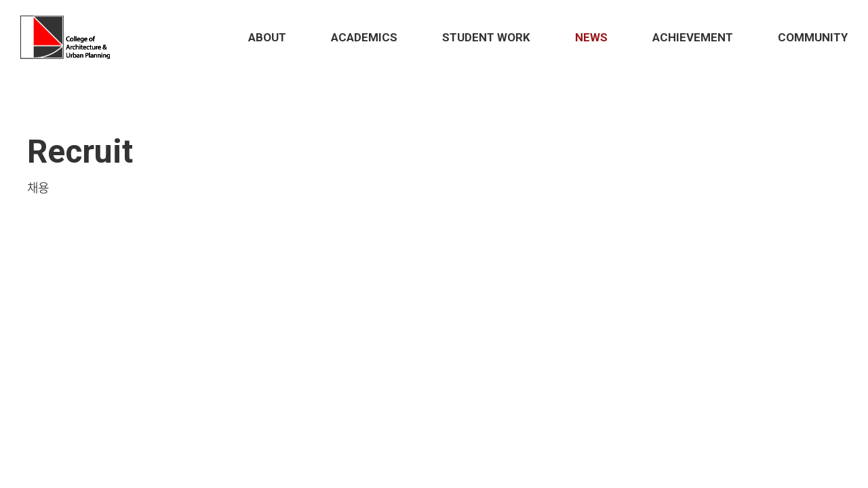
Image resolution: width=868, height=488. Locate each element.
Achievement (693, 37)
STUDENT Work (486, 37)
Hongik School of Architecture (68, 37)
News (591, 37)
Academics (364, 37)
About (267, 37)
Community (813, 37)
